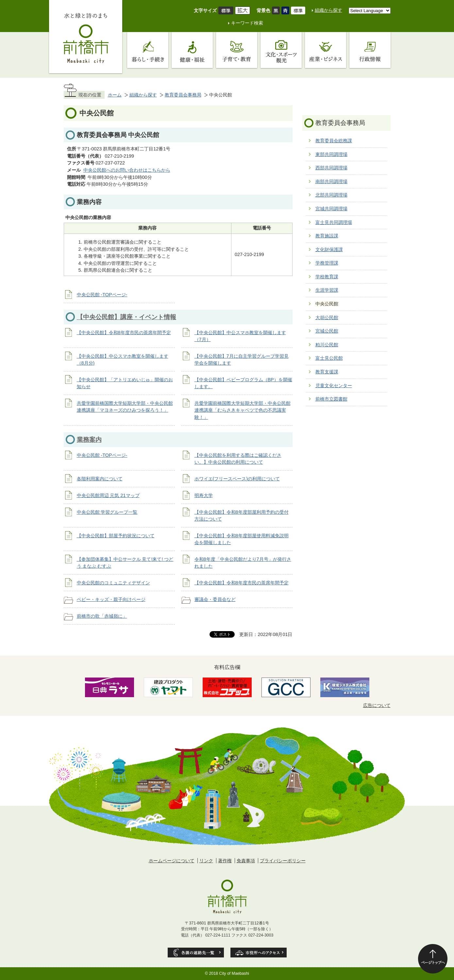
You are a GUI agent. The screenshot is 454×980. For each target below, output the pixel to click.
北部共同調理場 (331, 195)
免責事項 (246, 861)
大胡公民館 (327, 318)
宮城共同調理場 (331, 209)
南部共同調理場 (331, 181)
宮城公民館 (327, 331)
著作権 (225, 861)
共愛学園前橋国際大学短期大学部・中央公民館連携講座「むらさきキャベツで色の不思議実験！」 (243, 410)
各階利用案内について (100, 479)
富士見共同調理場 (334, 222)
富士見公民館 (329, 358)
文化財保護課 (329, 249)
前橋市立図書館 (331, 399)
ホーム (115, 95)
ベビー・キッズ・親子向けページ (111, 599)
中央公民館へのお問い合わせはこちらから (127, 170)
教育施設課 (327, 236)
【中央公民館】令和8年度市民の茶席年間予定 (124, 333)
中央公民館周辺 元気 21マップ (108, 495)
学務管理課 (327, 263)
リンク (206, 861)
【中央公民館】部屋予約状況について (116, 536)
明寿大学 (204, 495)
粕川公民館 (327, 345)
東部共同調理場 (331, 154)
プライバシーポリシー (283, 861)
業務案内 (89, 440)
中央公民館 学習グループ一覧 (107, 512)
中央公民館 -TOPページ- (102, 295)
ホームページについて (172, 861)
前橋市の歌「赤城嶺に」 (102, 616)
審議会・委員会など (215, 599)
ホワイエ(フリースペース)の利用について (237, 479)
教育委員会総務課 (334, 141)
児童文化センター (334, 386)
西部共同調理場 (331, 168)
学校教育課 (327, 277)
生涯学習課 (327, 290)
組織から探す (328, 10)
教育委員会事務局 (183, 95)
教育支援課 (327, 372)
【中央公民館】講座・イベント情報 (126, 317)
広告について (377, 705)
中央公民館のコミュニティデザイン (113, 583)
